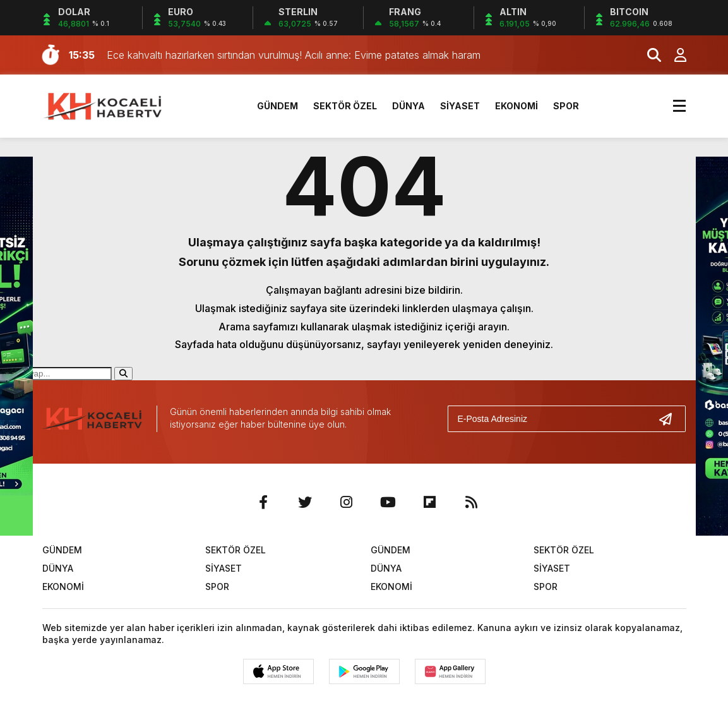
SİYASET (460, 106)
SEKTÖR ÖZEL (345, 106)
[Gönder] (671, 419)
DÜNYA (409, 106)
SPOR (566, 106)
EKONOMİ (516, 106)
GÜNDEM (277, 106)
